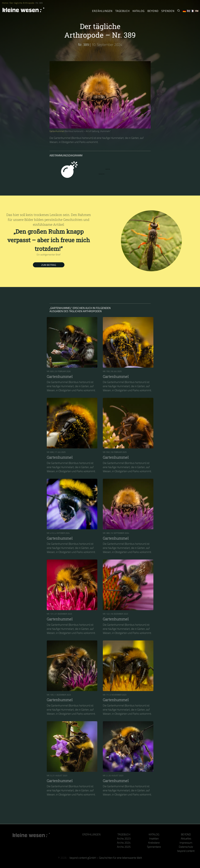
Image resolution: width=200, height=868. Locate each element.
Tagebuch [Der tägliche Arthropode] (123, 11)
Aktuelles (186, 839)
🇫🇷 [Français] (193, 11)
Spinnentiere (154, 847)
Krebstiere (154, 843)
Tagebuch (124, 834)
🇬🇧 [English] (188, 11)
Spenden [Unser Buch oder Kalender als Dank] (168, 11)
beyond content (186, 851)
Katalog (154, 834)
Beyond (186, 834)
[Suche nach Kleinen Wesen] (179, 11)
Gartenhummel (57, 131)
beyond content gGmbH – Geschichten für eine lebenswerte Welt (106, 858)
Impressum (186, 843)
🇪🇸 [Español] (197, 11)
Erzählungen (102, 11)
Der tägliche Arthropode (22, 3)
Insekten (154, 839)
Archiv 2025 (124, 847)
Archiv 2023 (124, 839)
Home (5, 3)
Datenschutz (186, 847)
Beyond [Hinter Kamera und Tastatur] (153, 11)
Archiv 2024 (124, 843)
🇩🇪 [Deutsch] (184, 11)
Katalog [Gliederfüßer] (139, 11)
